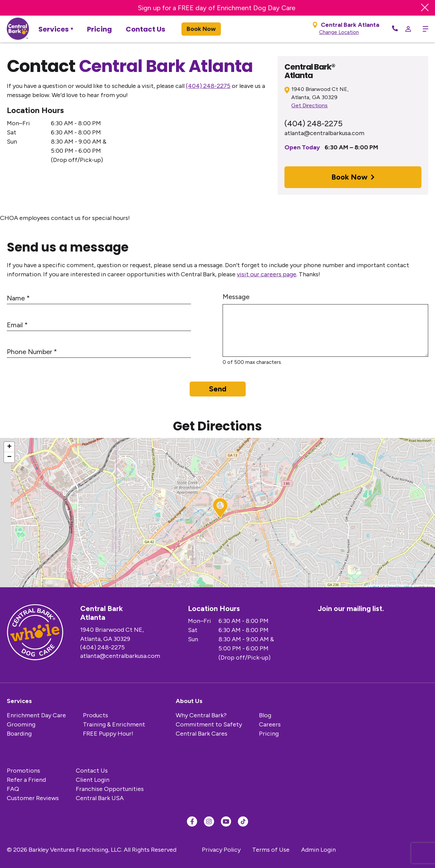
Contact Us (145, 29)
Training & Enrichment (114, 724)
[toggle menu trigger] (423, 29)
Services (54, 29)
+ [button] (9, 447)
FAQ (13, 789)
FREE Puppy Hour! (108, 734)
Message (236, 297)
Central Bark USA (100, 798)
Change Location (339, 32)
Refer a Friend (26, 780)
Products (95, 715)
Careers (270, 724)
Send (218, 389)
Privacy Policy (221, 850)
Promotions (23, 771)
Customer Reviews (33, 798)
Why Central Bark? (201, 715)
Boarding (19, 734)
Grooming (21, 724)
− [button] (9, 457)
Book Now (201, 29)
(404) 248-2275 (208, 86)
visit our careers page (267, 274)
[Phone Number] (99, 352)
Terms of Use (271, 850)
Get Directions (309, 105)
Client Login (93, 780)
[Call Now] (395, 29)
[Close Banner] (425, 8)
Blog (265, 715)
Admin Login (318, 850)
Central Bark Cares (202, 734)
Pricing (99, 29)
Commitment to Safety (209, 724)
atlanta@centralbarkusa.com (324, 133)
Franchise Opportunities (110, 789)
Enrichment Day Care (36, 715)
